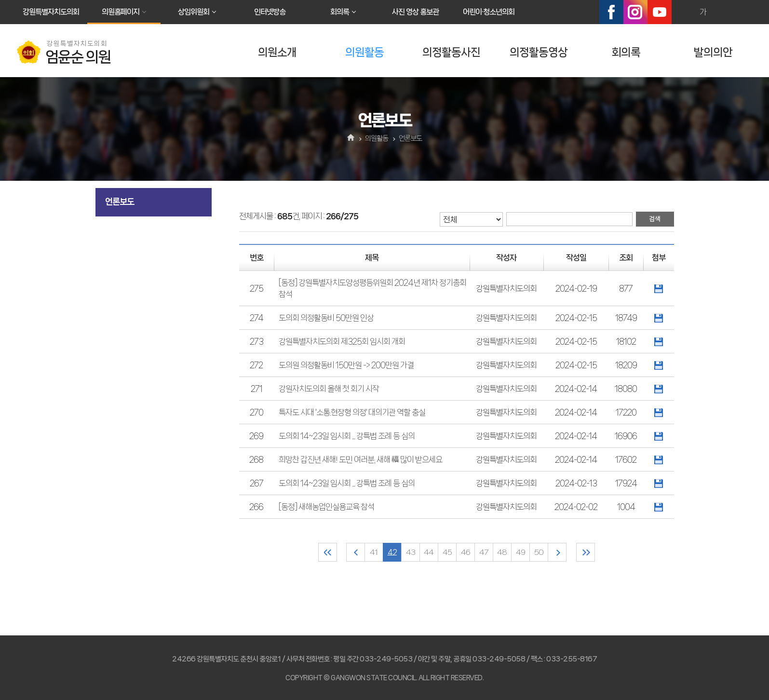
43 (411, 552)
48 (502, 552)
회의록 (340, 12)
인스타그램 (635, 12)
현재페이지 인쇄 (744, 12)
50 (539, 552)
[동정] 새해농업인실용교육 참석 (326, 507)
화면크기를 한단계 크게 (682, 12)
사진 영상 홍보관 (415, 12)
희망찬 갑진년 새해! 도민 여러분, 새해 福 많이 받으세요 (360, 459)
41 (374, 552)
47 (484, 552)
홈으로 (351, 138)
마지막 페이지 (586, 552)
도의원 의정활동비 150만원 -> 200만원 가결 (346, 365)
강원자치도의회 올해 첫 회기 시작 (329, 389)
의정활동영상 (539, 52)
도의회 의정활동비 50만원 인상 (326, 318)
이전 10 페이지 (356, 552)
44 (429, 552)
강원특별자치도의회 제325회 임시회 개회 (342, 341)
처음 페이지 (328, 552)
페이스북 (611, 12)
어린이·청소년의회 (489, 12)
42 (392, 552)
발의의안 (713, 52)
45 (447, 552)
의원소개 (277, 52)
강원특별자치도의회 (51, 12)
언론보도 (120, 202)
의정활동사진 (451, 52)
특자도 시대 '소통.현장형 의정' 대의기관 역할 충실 (352, 412)
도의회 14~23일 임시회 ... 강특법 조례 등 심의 (347, 436)
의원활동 (364, 52)
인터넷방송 (270, 12)
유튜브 (660, 12)
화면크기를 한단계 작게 (724, 12)
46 (465, 552)
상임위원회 (194, 12)
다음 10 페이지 (557, 552)
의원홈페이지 (121, 12)
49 (520, 552)
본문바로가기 (0, 0)
